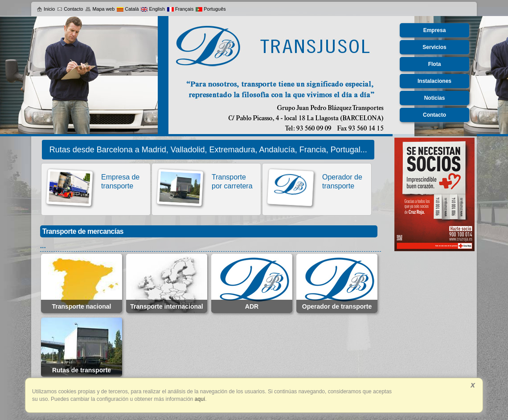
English (153, 9)
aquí (199, 399)
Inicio (46, 9)
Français (180, 9)
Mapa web (100, 9)
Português (211, 9)
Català (128, 9)
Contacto (70, 9)
